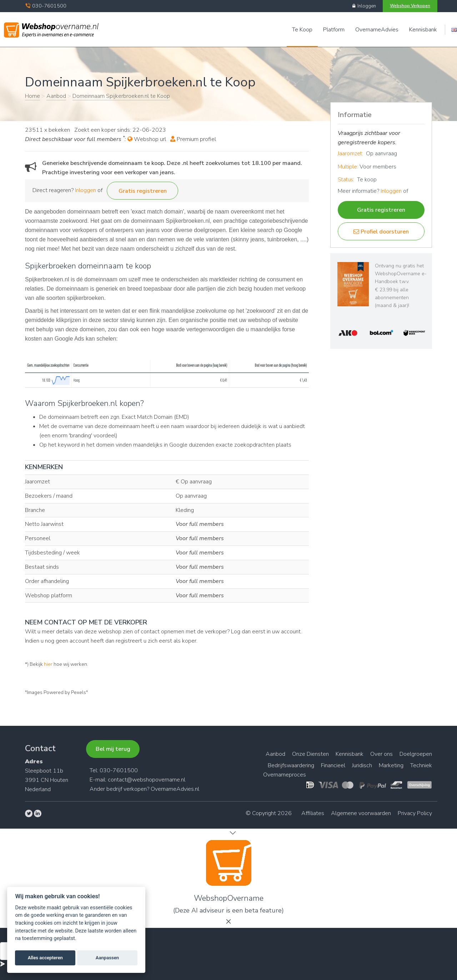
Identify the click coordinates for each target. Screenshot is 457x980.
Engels (454, 30)
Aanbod (56, 96)
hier (48, 664)
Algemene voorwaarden (361, 813)
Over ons (381, 754)
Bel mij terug (113, 749)
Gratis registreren (143, 191)
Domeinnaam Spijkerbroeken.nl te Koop (121, 96)
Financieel (333, 765)
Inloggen (364, 6)
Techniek (421, 765)
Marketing (391, 765)
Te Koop (302, 30)
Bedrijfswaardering (291, 765)
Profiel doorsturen (381, 232)
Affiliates (313, 813)
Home (32, 96)
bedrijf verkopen (127, 789)
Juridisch (362, 765)
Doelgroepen (416, 754)
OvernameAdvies (377, 30)
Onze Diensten (310, 754)
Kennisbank (423, 30)
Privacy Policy (415, 813)
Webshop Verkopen (410, 6)
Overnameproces (285, 775)
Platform (334, 30)
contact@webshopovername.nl (147, 780)
